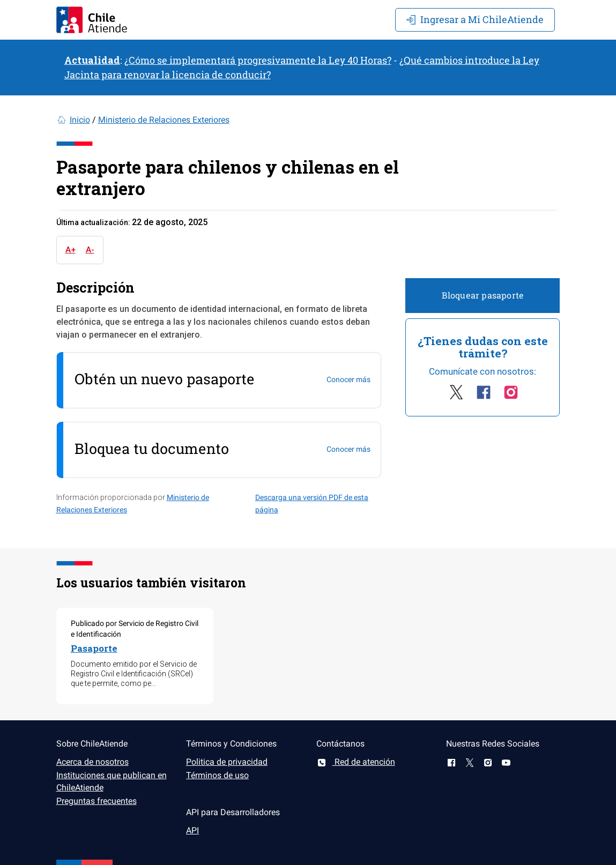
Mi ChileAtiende (475, 19)
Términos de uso (217, 775)
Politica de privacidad (227, 762)
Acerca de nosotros (92, 762)
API (192, 830)
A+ (70, 250)
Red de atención (356, 762)
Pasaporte (94, 648)
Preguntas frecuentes (97, 801)
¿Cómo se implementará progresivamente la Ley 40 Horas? (258, 60)
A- (90, 250)
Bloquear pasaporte (483, 295)
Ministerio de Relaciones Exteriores (164, 120)
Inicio (80, 120)
